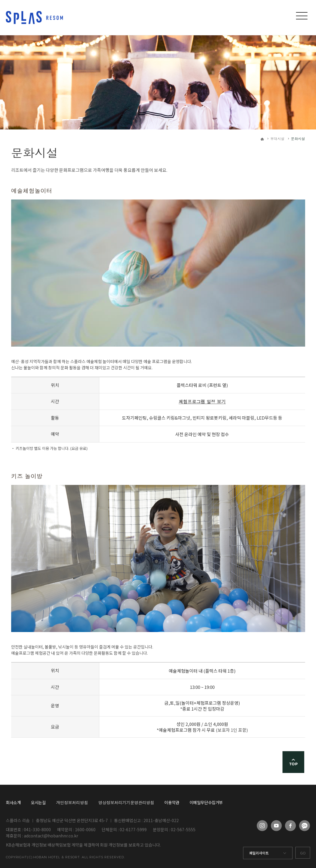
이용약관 (172, 802)
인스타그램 (262, 826)
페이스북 (290, 826)
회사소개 (13, 802)
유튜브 (276, 826)
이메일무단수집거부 (206, 802)
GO (303, 853)
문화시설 (298, 139)
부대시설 (277, 139)
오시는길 (38, 802)
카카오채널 (305, 826)
